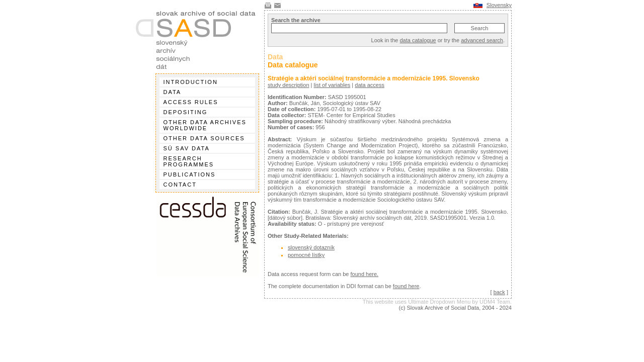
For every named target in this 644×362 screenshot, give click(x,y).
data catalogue (418, 40)
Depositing (186, 112)
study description (289, 85)
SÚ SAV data (187, 148)
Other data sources (204, 138)
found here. (364, 274)
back (499, 292)
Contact (180, 185)
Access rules (191, 102)
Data (173, 92)
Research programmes (189, 161)
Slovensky (499, 5)
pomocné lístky (306, 255)
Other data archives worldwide (205, 125)
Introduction (191, 82)
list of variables (332, 85)
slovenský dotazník (311, 247)
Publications (190, 174)
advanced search (482, 40)
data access (370, 85)
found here (406, 286)
